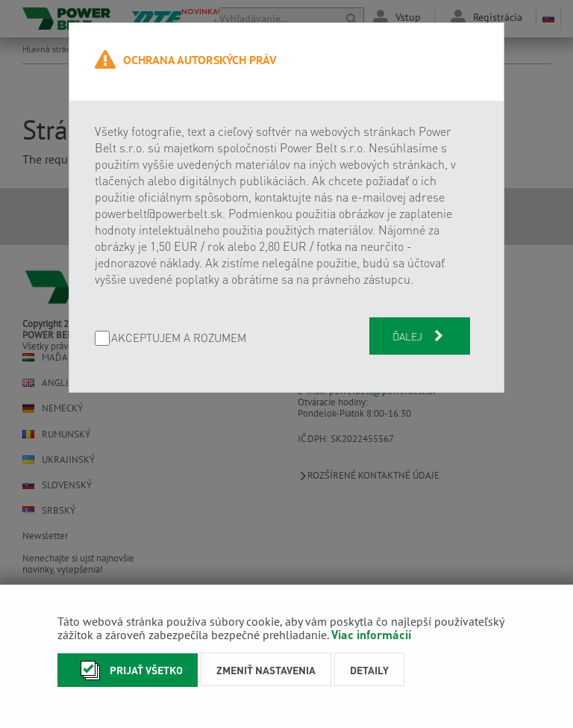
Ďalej (419, 336)
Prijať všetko (128, 670)
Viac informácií (371, 634)
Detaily (369, 670)
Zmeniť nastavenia (266, 670)
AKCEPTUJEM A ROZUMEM (179, 339)
